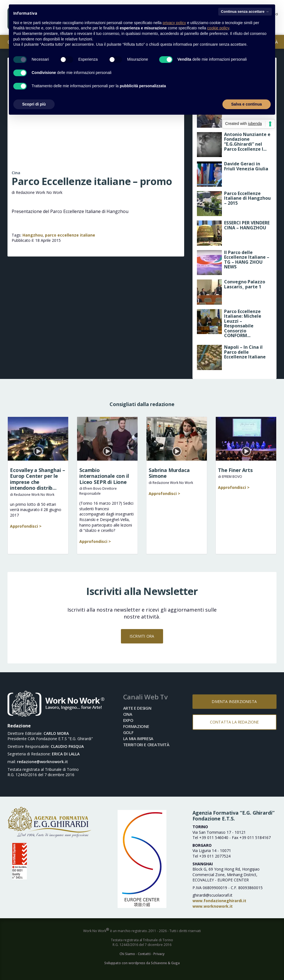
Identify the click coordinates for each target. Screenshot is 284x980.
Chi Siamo (127, 954)
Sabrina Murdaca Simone (169, 473)
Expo (128, 720)
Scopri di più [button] (34, 104)
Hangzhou (33, 235)
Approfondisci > (26, 526)
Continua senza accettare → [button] (245, 11)
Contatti (144, 954)
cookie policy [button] (218, 28)
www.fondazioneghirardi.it (219, 901)
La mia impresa (138, 738)
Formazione (136, 726)
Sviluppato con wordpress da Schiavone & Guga (142, 963)
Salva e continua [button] (247, 104)
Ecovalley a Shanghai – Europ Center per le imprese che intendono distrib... (37, 479)
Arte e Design (137, 708)
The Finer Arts (235, 470)
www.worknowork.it (213, 906)
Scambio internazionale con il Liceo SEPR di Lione (104, 476)
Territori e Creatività (146, 745)
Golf (128, 732)
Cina (16, 173)
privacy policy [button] (174, 23)
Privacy (159, 954)
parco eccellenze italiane (70, 235)
